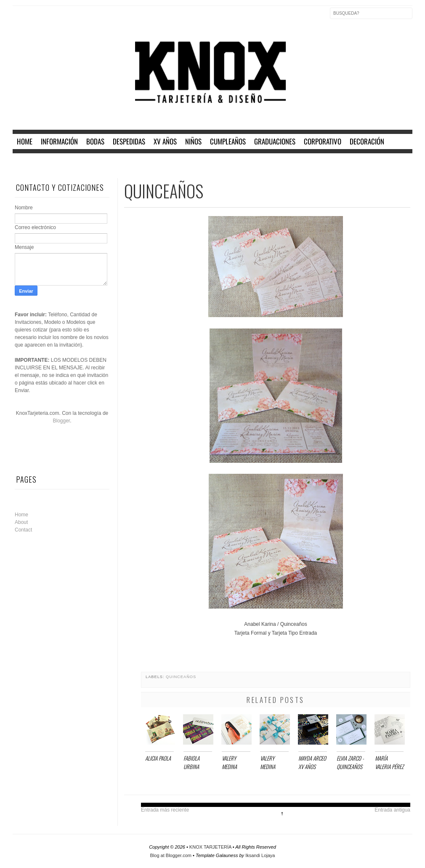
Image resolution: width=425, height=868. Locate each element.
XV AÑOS (165, 141)
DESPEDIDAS (129, 141)
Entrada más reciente (165, 810)
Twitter (37, 19)
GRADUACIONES (275, 141)
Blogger (61, 421)
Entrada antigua (392, 810)
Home (21, 515)
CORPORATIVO (323, 141)
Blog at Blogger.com (172, 855)
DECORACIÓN (367, 141)
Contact (23, 530)
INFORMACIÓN (59, 141)
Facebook (19, 19)
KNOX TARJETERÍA (211, 847)
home (25, 141)
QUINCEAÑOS (181, 677)
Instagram (55, 19)
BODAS (95, 141)
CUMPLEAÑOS (228, 141)
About (21, 522)
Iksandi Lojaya (260, 855)
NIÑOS (193, 141)
